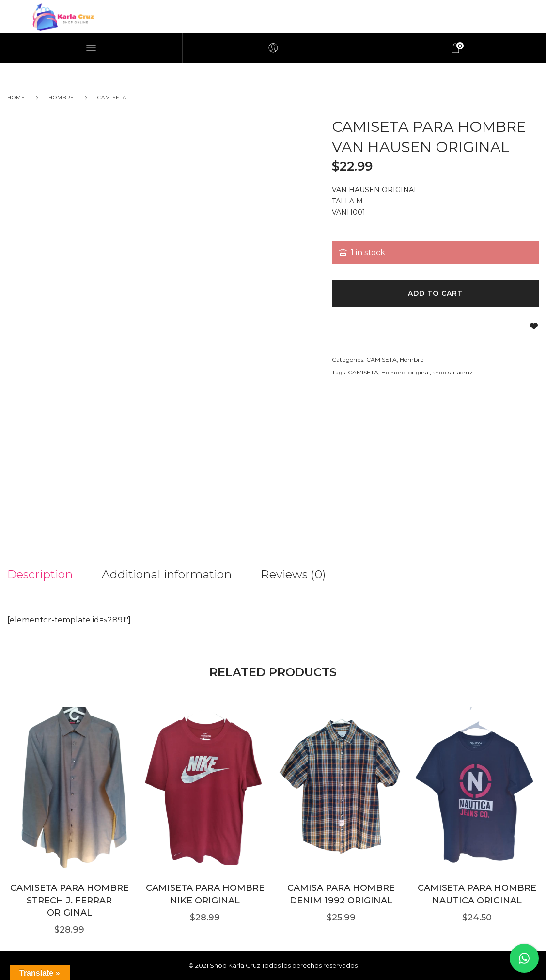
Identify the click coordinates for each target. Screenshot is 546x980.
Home (16, 98)
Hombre (61, 98)
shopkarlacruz (453, 372)
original (419, 372)
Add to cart (435, 293)
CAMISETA (112, 98)
